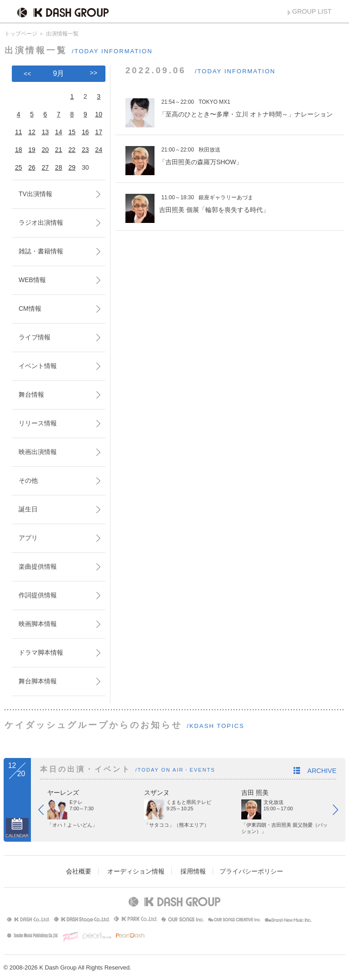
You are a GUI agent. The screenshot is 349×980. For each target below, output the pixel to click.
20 (45, 150)
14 (59, 132)
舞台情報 (31, 394)
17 (99, 132)
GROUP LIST (312, 11)
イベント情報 (38, 366)
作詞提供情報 (38, 595)
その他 (28, 480)
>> (94, 73)
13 (45, 132)
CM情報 (30, 308)
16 (85, 132)
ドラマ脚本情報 (41, 652)
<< (27, 74)
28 (59, 167)
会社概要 (79, 871)
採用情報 (193, 871)
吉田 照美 (255, 793)
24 (99, 150)
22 (72, 150)
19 (32, 150)
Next (340, 812)
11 (19, 132)
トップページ (21, 34)
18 (19, 150)
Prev (45, 812)
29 (72, 167)
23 (85, 150)
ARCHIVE (322, 771)
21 (59, 150)
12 (32, 132)
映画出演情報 (38, 452)
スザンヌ (157, 793)
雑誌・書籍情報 (41, 251)
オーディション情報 (136, 871)
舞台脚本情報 (38, 681)
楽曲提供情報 (38, 566)
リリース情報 (38, 423)
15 (72, 132)
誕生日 (28, 509)
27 (45, 167)
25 (19, 167)
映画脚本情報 (38, 624)
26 (32, 167)
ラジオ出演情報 (41, 222)
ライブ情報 (35, 337)
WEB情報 (32, 280)
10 (99, 114)
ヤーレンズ (63, 793)
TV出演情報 (35, 194)
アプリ (28, 538)
